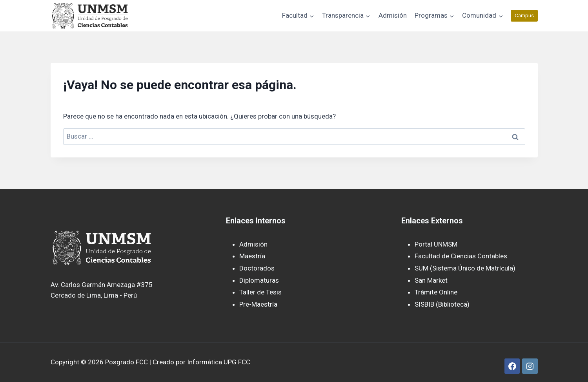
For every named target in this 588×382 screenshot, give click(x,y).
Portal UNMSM (436, 244)
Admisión (393, 15)
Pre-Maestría (258, 304)
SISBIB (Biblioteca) (442, 304)
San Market (431, 280)
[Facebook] (512, 366)
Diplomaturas (259, 280)
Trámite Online (436, 292)
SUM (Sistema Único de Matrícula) (465, 268)
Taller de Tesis (260, 292)
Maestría (252, 256)
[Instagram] (530, 366)
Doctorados (257, 268)
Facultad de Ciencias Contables (461, 256)
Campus (524, 15)
